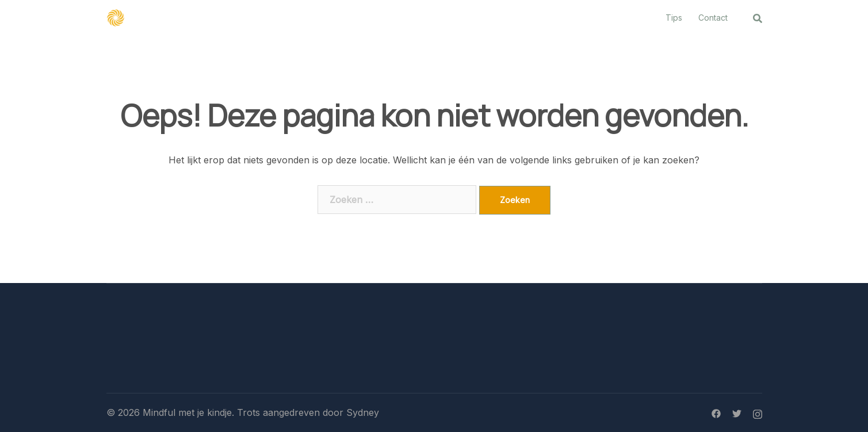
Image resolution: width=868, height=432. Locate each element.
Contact (713, 18)
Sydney (363, 412)
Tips (674, 18)
